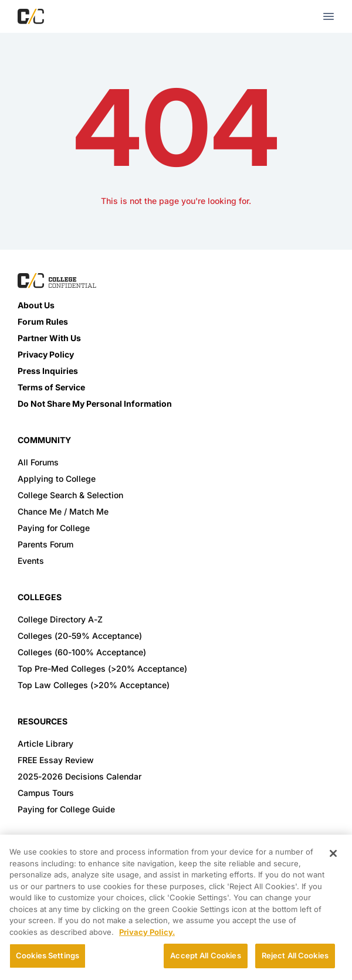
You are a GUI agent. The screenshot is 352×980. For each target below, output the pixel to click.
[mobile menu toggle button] (329, 16)
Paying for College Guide (66, 809)
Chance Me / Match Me (63, 511)
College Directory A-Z (60, 619)
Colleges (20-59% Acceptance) (80, 636)
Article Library (45, 743)
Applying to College (57, 479)
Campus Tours (46, 793)
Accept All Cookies (205, 955)
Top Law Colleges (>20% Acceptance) (94, 685)
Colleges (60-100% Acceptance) (82, 652)
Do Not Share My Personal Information (95, 404)
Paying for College (54, 528)
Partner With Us (49, 338)
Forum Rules (43, 321)
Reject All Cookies (295, 955)
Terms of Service (51, 387)
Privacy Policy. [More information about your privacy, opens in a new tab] (147, 932)
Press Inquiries (48, 371)
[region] (176, 907)
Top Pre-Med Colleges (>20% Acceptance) (102, 668)
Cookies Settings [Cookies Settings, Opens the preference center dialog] (48, 955)
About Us (36, 305)
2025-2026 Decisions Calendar (79, 776)
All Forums (38, 462)
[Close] (333, 853)
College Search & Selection (70, 495)
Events (31, 561)
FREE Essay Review (56, 760)
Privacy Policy (46, 354)
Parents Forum (45, 544)
